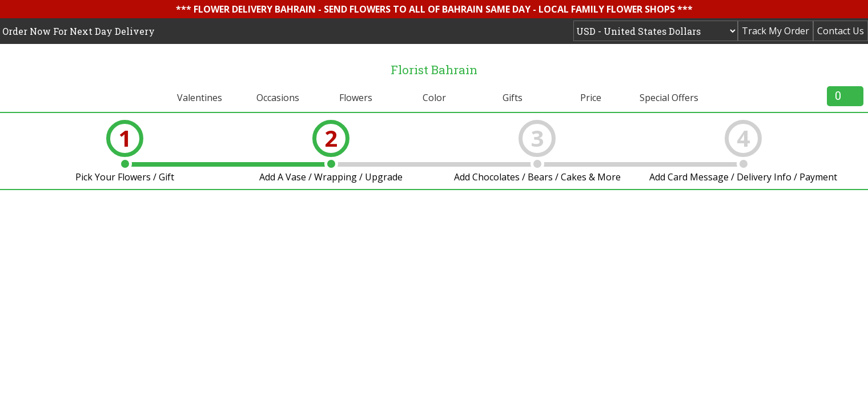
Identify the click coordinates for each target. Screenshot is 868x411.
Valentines (200, 98)
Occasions (278, 98)
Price (591, 98)
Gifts (513, 98)
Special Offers (669, 98)
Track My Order (775, 31)
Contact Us (841, 31)
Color (434, 98)
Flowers (356, 98)
